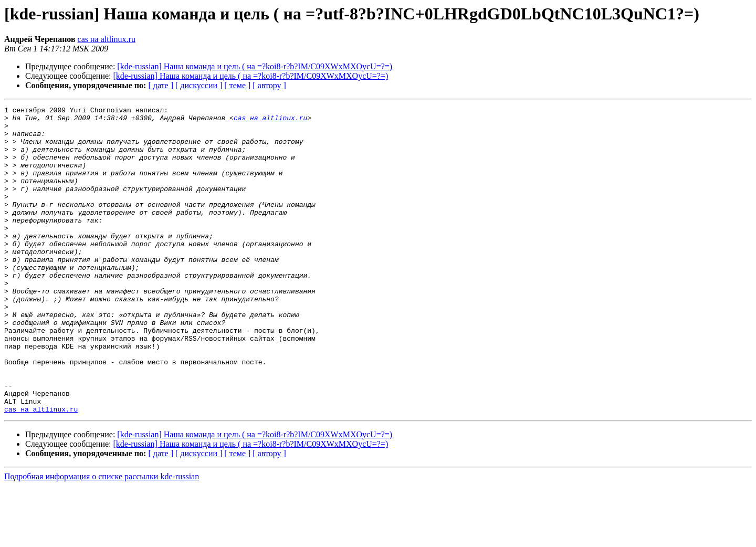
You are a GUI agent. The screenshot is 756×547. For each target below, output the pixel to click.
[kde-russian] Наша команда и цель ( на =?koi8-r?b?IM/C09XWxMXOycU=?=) (255, 66)
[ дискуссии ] (199, 85)
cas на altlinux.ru (107, 39)
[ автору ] (269, 85)
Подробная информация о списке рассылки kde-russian (102, 538)
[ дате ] (161, 85)
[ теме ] (237, 85)
